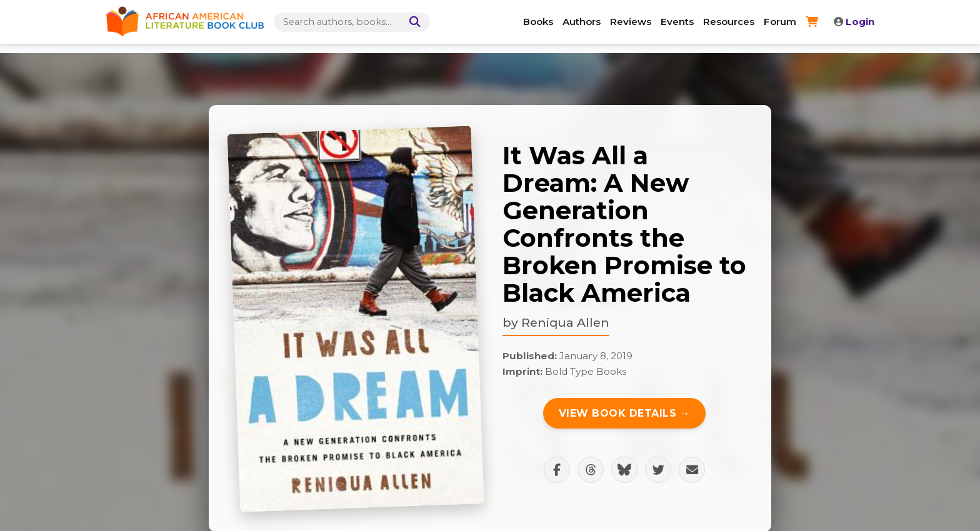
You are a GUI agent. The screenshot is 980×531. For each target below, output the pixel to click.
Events (677, 22)
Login (854, 22)
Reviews (631, 22)
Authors (582, 22)
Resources (729, 22)
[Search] (412, 22)
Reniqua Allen (565, 322)
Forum (780, 22)
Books (538, 22)
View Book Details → (625, 413)
